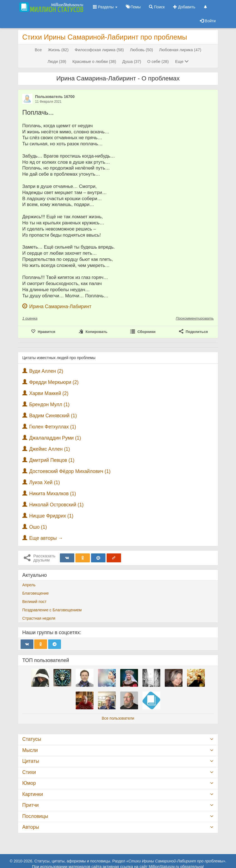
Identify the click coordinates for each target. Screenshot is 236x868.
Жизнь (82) (58, 50)
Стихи (29, 772)
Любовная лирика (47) (180, 50)
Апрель (29, 585)
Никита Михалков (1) (53, 494)
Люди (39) (57, 62)
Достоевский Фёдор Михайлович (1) (70, 471)
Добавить (184, 7)
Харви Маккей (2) (49, 393)
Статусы (32, 739)
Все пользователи (118, 718)
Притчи (30, 805)
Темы (133, 7)
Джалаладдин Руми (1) (55, 438)
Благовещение (35, 593)
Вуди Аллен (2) (46, 371)
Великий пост (34, 602)
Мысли (30, 750)
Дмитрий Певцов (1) (52, 460)
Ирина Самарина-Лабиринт (60, 307)
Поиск (157, 7)
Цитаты (31, 761)
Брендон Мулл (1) (49, 404)
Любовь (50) (142, 50)
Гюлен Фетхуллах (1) (53, 427)
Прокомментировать (195, 318)
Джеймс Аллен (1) (50, 449)
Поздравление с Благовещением (52, 610)
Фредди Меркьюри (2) (54, 382)
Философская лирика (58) (99, 50)
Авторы (31, 827)
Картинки (33, 794)
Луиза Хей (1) (45, 482)
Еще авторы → (46, 538)
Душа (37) (132, 62)
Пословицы (35, 816)
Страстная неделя (39, 618)
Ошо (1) (38, 527)
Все (38, 50)
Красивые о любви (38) (94, 62)
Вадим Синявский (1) (53, 416)
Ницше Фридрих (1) (51, 516)
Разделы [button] (105, 7)
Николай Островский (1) (56, 505)
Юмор (29, 783)
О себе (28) (158, 62)
